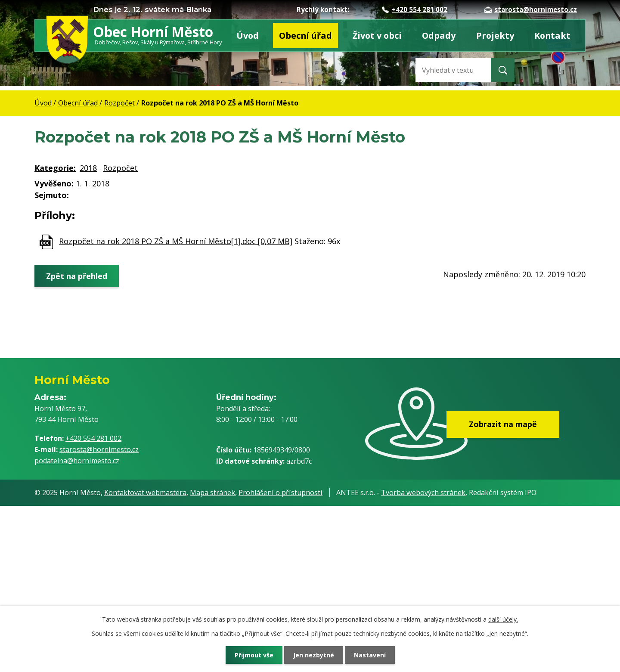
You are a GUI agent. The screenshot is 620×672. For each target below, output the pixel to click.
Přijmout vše (254, 655)
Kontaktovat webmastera (145, 492)
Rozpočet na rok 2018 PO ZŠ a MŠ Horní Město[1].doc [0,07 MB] (176, 241)
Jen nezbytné (314, 655)
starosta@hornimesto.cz (531, 9)
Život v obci (377, 36)
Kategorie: (55, 168)
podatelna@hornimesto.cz (77, 461)
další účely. (503, 619)
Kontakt (552, 36)
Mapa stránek (212, 492)
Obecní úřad (305, 36)
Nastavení (370, 655)
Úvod (248, 36)
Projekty (495, 36)
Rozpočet (119, 103)
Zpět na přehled (77, 276)
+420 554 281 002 (415, 9)
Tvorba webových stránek (423, 492)
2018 (88, 168)
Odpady (439, 36)
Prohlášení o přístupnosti (281, 492)
